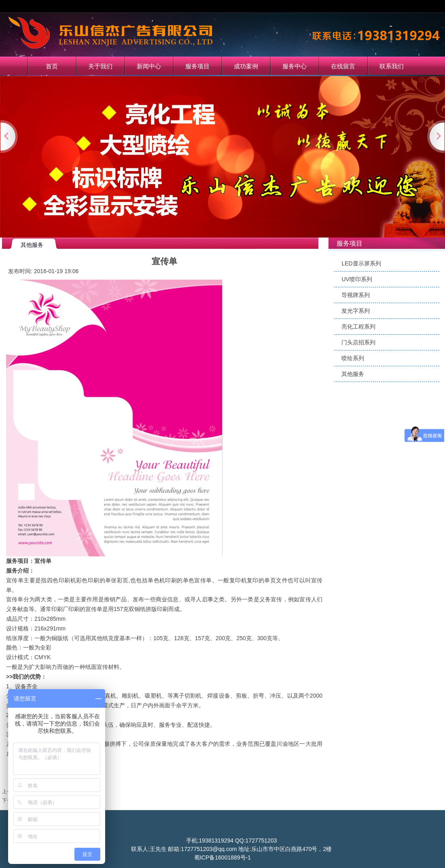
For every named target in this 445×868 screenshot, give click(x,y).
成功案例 (246, 66)
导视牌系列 (356, 295)
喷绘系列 (353, 358)
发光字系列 (356, 311)
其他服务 (353, 374)
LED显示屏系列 (361, 263)
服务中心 (295, 66)
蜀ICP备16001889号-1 (222, 857)
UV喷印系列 (357, 279)
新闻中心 (149, 66)
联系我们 (392, 66)
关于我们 (100, 66)
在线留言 (343, 66)
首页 (52, 66)
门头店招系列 (358, 342)
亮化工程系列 (358, 327)
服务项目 (197, 66)
